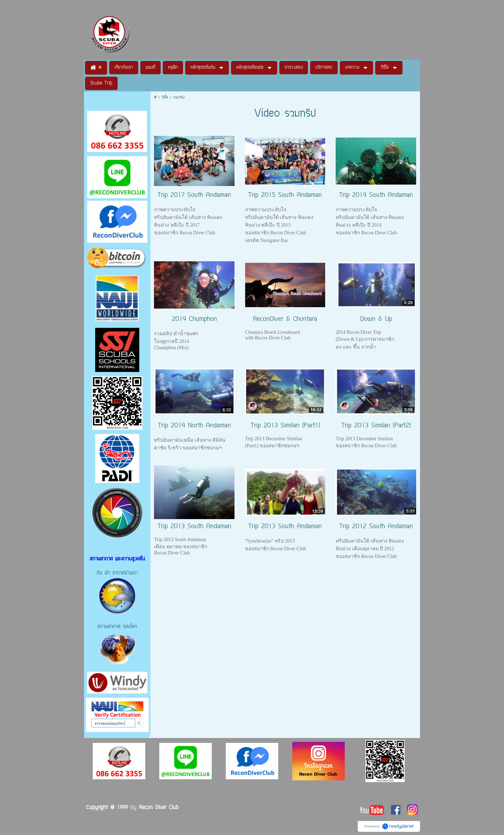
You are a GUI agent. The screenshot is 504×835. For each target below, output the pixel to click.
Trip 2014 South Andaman (376, 195)
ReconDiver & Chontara (285, 319)
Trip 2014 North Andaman (194, 426)
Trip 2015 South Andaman (285, 195)
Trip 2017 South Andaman (194, 195)
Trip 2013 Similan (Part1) (285, 426)
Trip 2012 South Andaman (376, 527)
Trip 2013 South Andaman (194, 527)
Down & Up (376, 319)
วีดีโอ (166, 98)
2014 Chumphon (194, 319)
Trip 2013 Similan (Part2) (376, 426)
